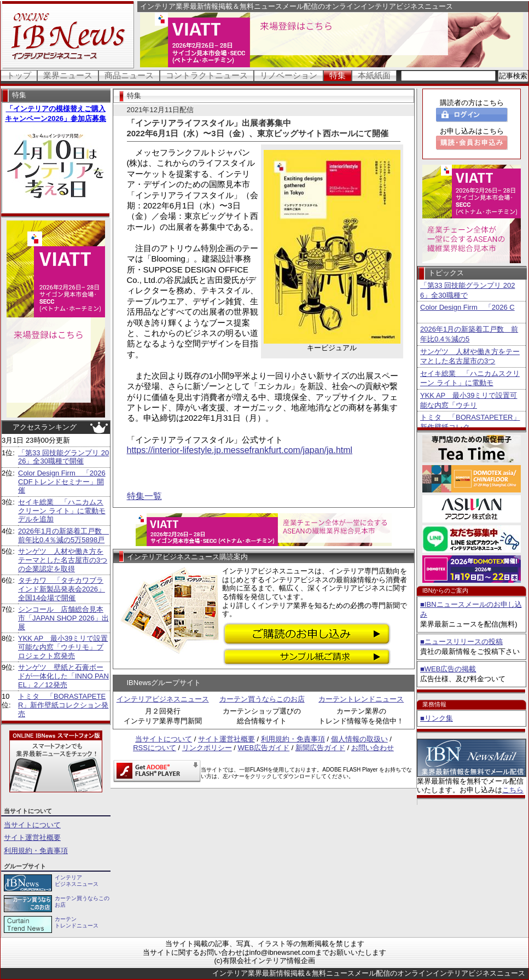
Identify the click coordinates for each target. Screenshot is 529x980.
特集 (338, 75)
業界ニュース (68, 75)
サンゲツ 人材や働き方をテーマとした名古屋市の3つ (470, 356)
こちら (513, 790)
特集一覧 (144, 496)
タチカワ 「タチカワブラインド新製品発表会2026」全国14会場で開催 (62, 589)
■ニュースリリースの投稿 (461, 642)
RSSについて (155, 748)
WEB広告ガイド (264, 748)
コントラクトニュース (207, 75)
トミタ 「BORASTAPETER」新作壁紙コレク (470, 422)
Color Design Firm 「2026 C (467, 307)
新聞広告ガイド (320, 748)
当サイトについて (32, 825)
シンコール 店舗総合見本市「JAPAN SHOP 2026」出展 (63, 618)
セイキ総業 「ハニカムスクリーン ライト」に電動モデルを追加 (62, 511)
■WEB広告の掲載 (448, 669)
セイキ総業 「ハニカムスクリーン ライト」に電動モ (470, 378)
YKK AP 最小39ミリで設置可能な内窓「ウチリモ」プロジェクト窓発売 (63, 647)
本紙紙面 (374, 75)
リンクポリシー (207, 748)
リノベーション (289, 75)
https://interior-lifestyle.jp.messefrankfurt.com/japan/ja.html (240, 450)
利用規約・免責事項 (36, 851)
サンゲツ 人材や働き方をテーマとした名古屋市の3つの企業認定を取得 (63, 560)
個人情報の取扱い (359, 739)
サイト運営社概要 (32, 837)
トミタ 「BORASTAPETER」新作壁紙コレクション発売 (63, 705)
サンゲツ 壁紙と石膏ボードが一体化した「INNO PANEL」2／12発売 (63, 676)
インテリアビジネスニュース (163, 699)
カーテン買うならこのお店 (262, 699)
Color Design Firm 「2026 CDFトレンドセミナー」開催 (62, 482)
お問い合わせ (373, 748)
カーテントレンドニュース (361, 699)
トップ (19, 75)
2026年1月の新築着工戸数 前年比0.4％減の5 (469, 334)
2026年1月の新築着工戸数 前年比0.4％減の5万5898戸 (63, 535)
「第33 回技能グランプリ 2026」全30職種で (467, 290)
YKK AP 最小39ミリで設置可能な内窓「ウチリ (469, 400)
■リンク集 (437, 718)
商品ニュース (129, 75)
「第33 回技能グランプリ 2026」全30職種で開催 (63, 457)
